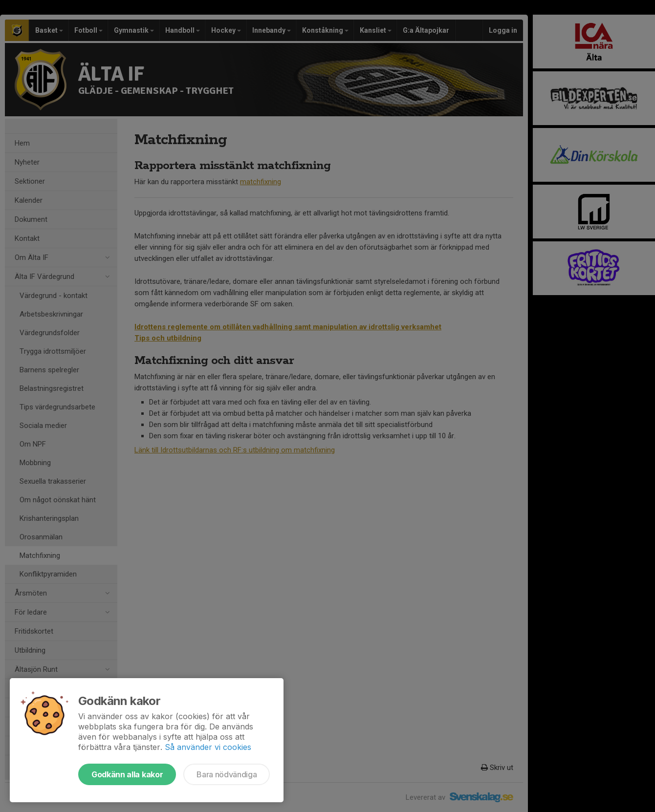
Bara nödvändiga (227, 774)
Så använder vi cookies (208, 747)
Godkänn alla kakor (127, 774)
